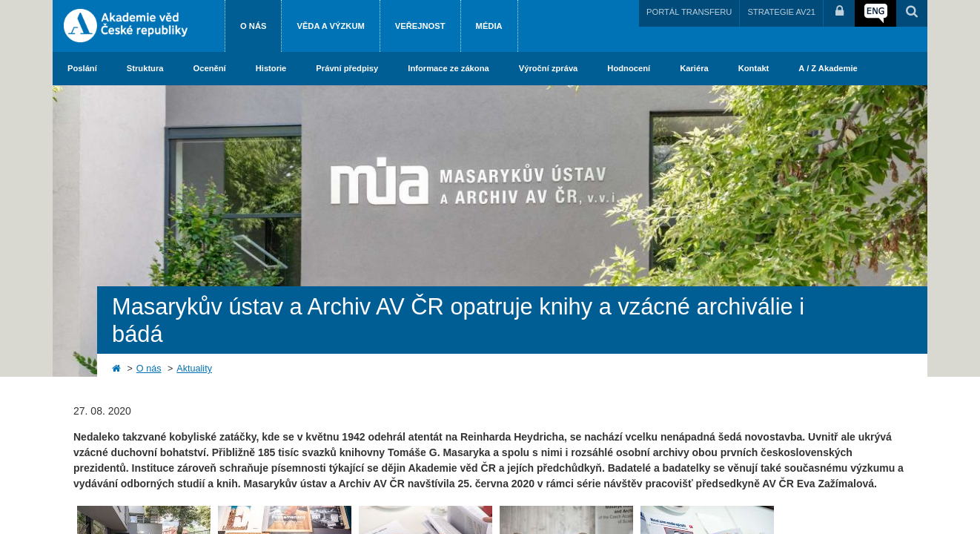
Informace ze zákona (448, 68)
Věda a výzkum (330, 26)
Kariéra (694, 68)
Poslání (82, 68)
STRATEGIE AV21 (781, 12)
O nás (253, 26)
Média (489, 26)
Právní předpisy (347, 68)
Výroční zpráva (549, 68)
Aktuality (194, 369)
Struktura (145, 68)
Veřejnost (420, 26)
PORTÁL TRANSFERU (689, 12)
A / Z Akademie (828, 68)
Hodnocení (629, 68)
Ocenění (210, 68)
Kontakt (754, 68)
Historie (271, 68)
